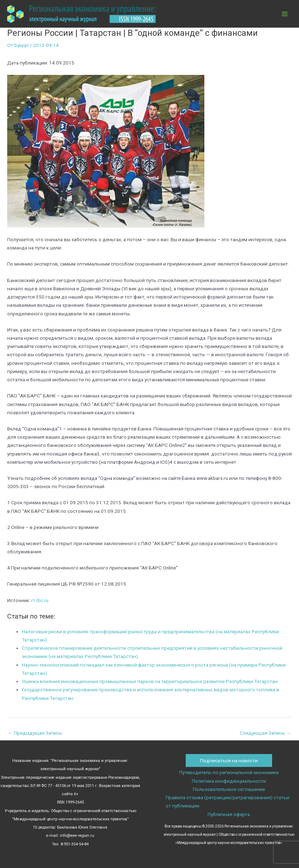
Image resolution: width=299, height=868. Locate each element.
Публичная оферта (229, 814)
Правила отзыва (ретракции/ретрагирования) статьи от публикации (227, 802)
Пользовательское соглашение (229, 789)
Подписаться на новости (229, 760)
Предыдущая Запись (35, 733)
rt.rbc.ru (40, 600)
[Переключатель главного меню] (285, 14)
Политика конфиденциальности (229, 781)
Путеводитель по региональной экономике (229, 772)
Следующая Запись (265, 733)
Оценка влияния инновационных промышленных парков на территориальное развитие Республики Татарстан (150, 681)
